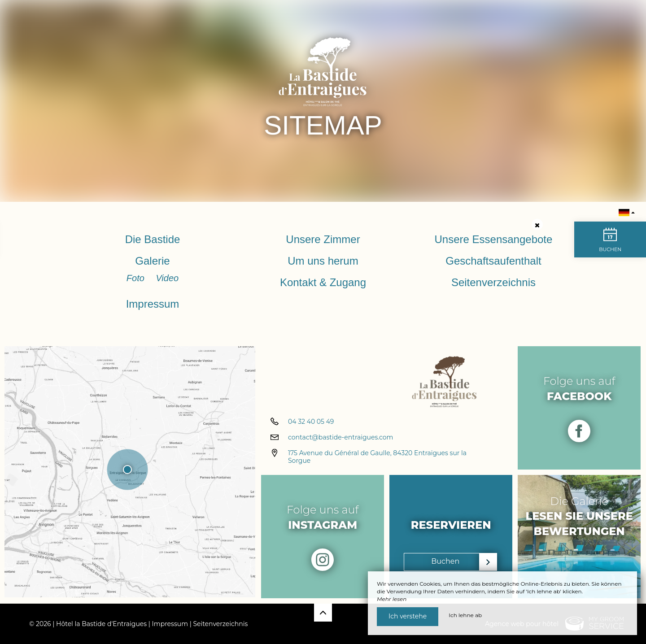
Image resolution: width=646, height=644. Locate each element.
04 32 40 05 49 (311, 422)
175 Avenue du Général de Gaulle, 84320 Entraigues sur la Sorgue (377, 458)
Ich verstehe (408, 616)
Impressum (153, 304)
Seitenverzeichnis (493, 282)
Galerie (152, 261)
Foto (137, 278)
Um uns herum (323, 261)
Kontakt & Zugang (323, 282)
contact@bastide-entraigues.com (340, 438)
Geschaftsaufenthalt (493, 261)
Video (167, 278)
